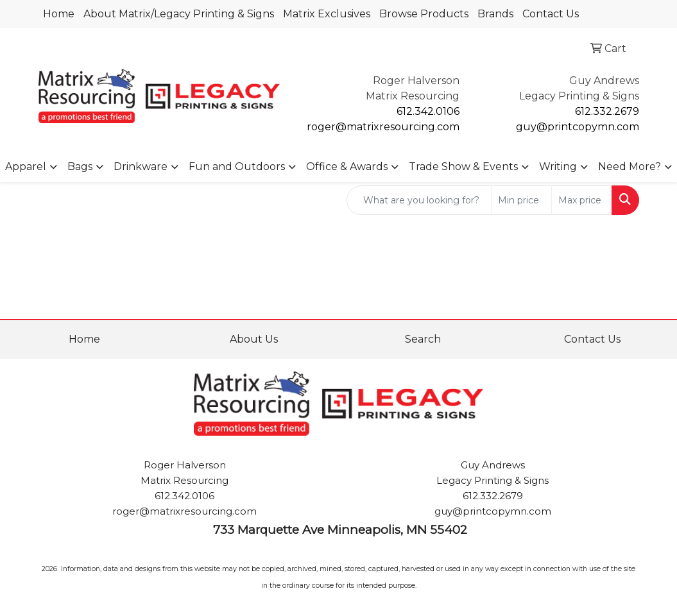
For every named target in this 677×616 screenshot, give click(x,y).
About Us (254, 339)
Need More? (630, 167)
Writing (558, 167)
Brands (495, 14)
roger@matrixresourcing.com (383, 127)
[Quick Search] (419, 200)
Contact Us (551, 14)
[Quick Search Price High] (582, 200)
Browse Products (424, 14)
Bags (80, 167)
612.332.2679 (607, 111)
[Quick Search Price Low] (521, 200)
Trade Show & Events (463, 167)
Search (423, 339)
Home (59, 14)
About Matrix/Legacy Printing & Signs (179, 14)
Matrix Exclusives (327, 14)
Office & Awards (347, 167)
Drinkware (141, 167)
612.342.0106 (428, 111)
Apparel (26, 167)
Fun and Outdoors (237, 167)
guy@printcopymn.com (578, 127)
